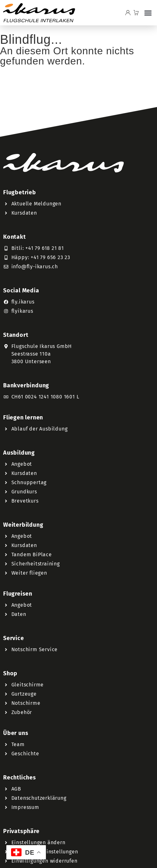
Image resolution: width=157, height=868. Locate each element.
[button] (148, 13)
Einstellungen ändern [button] (38, 842)
